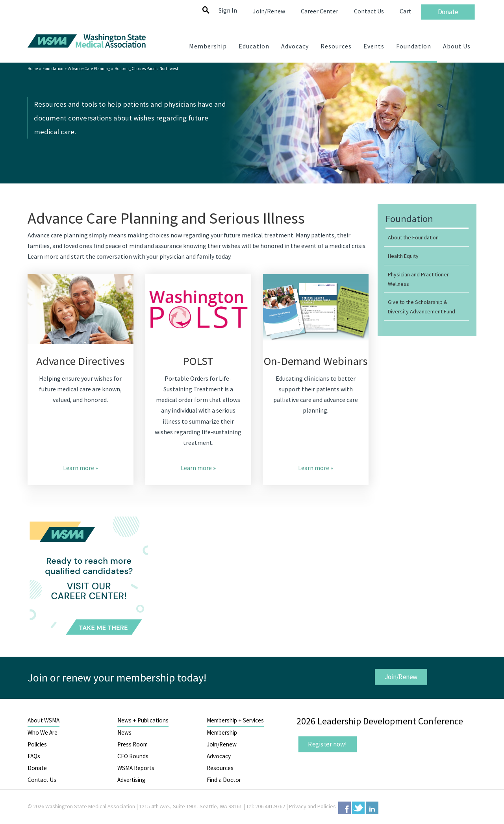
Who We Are (43, 732)
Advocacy (219, 756)
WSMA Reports (136, 768)
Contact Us (42, 780)
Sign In (228, 10)
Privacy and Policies (312, 806)
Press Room (132, 744)
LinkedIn (372, 808)
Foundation (53, 69)
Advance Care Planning (89, 69)
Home (33, 69)
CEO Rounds (133, 756)
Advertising (131, 780)
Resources (220, 768)
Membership (222, 732)
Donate (37, 768)
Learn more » (81, 468)
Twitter (358, 808)
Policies (37, 744)
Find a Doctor (224, 780)
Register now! (328, 744)
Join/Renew (401, 677)
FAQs (34, 756)
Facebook (345, 808)
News (124, 732)
